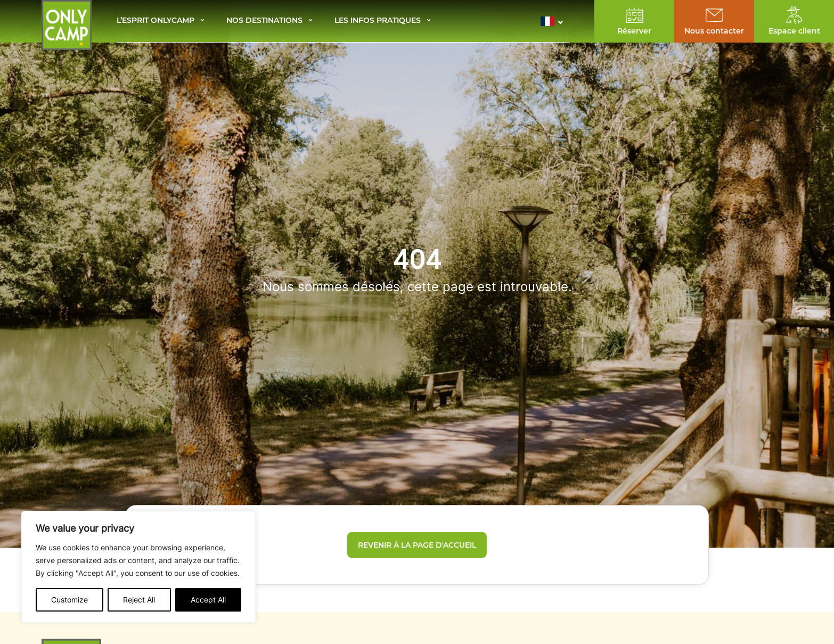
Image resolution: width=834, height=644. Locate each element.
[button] (555, 21)
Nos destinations (264, 21)
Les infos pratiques (378, 21)
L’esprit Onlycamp (156, 21)
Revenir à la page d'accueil (417, 545)
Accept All (208, 600)
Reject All (139, 600)
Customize (69, 600)
